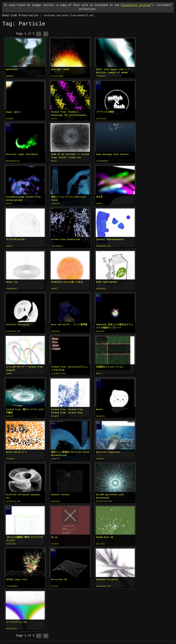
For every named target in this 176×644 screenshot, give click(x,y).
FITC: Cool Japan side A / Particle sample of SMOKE (113, 71)
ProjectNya (57, 76)
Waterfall (12, 69)
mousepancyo (13, 161)
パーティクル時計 (105, 112)
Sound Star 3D (105, 535)
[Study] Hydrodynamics (110, 239)
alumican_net (103, 245)
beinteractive (104, 499)
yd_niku (100, 541)
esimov (100, 457)
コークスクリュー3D (16, 619)
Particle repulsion (108, 450)
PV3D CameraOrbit (107, 281)
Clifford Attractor (18, 323)
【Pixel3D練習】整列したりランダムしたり (24, 536)
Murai (54, 161)
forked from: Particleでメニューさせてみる (69, 367)
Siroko (55, 584)
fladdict (101, 76)
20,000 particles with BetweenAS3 (110, 494)
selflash (101, 119)
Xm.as (54, 535)
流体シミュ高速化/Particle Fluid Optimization (70, 452)
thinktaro (12, 626)
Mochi (99, 408)
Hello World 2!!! (16, 450)
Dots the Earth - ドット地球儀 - (69, 325)
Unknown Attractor (107, 577)
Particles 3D (59, 577)
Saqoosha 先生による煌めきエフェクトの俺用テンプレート (115, 325)
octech (55, 541)
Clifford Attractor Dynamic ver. (23, 494)
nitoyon (10, 457)
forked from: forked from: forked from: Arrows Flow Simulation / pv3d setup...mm (69, 409)
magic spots (13, 112)
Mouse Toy (12, 281)
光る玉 (99, 196)
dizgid (55, 414)
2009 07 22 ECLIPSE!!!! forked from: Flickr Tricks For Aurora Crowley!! (70, 156)
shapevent (12, 288)
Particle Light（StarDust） (23, 154)
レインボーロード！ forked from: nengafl (25, 367)
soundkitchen (58, 372)
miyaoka (100, 414)
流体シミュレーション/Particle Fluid (68, 198)
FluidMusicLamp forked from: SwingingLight (24, 198)
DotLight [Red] (60, 69)
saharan (55, 203)
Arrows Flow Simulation (65, 239)
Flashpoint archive (136, 5)
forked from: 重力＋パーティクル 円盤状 (25, 409)
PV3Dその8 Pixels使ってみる (67, 281)
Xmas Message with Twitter (113, 154)
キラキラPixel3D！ (16, 239)
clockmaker (102, 161)
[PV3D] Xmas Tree (16, 577)
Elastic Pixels (60, 492)
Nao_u (99, 372)
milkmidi (101, 288)
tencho (10, 76)
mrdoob (10, 119)
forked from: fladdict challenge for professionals (69, 113)
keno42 (10, 414)
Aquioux (55, 330)
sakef (99, 203)
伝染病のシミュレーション (110, 365)
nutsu (54, 119)
